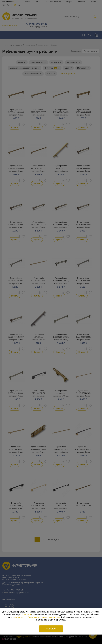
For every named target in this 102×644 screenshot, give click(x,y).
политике (26, 614)
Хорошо (51, 629)
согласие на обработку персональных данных (37, 617)
